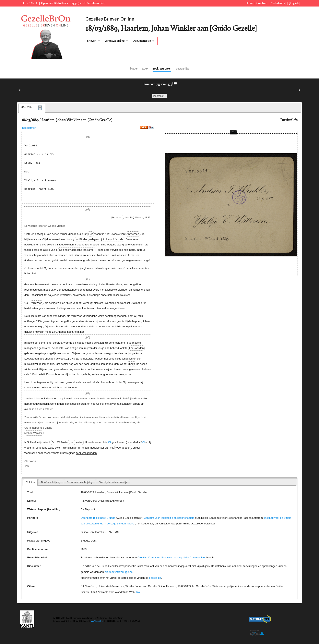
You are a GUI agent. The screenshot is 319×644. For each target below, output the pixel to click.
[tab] (32, 108)
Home (250, 3)
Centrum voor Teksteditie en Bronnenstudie (169, 518)
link (138, 592)
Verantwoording (115, 41)
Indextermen (29, 128)
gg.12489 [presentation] (27, 107)
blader (134, 69)
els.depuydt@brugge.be (119, 572)
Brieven (92, 41)
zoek (145, 69)
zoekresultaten (162, 69)
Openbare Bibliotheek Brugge (98, 518)
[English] (294, 3)
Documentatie (142, 41)
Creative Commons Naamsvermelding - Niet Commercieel (171, 557)
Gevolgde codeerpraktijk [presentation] (113, 482)
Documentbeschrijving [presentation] (79, 482)
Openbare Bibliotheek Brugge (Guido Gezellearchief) (73, 3)
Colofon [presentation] (30, 482)
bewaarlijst (182, 69)
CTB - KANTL (29, 3)
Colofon (261, 3)
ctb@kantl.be (97, 621)
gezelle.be (155, 578)
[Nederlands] (278, 3)
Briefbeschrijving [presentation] (51, 482)
